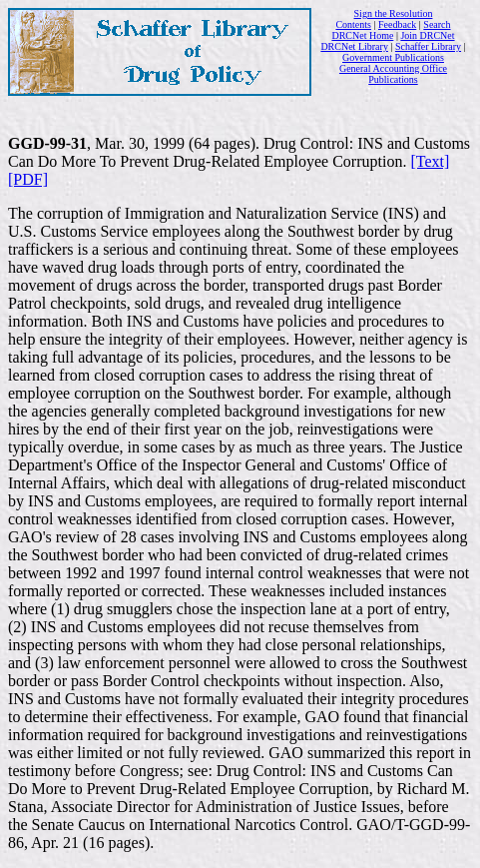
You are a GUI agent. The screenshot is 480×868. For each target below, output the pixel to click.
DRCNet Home (362, 35)
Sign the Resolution (394, 13)
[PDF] (28, 179)
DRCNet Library (354, 46)
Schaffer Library (428, 46)
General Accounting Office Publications (393, 74)
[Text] (430, 161)
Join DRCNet (427, 35)
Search (437, 24)
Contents (353, 24)
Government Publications (393, 57)
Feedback (397, 24)
